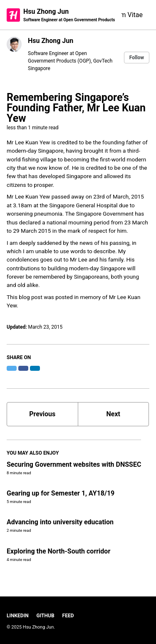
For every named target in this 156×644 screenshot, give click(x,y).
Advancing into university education (60, 522)
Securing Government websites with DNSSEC (74, 464)
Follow (137, 58)
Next (113, 414)
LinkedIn (18, 616)
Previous (42, 414)
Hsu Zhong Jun (69, 15)
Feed (68, 616)
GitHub (46, 616)
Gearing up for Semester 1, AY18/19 (61, 493)
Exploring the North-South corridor (58, 551)
